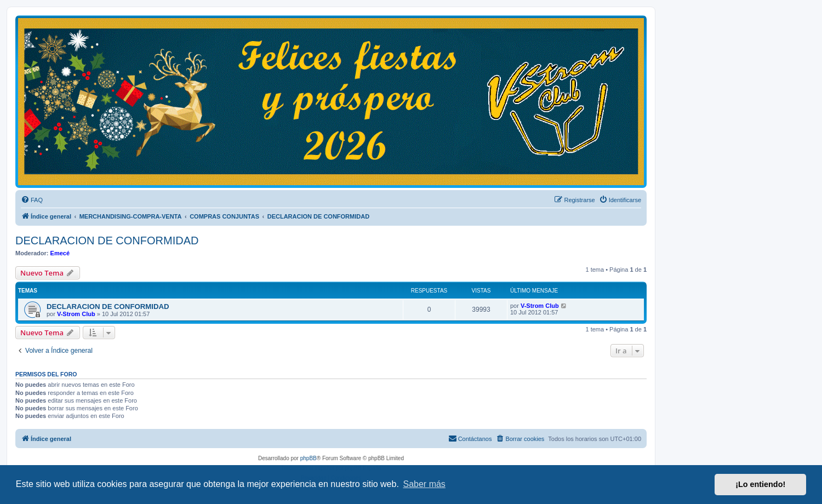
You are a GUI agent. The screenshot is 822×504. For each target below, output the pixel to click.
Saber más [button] (424, 484)
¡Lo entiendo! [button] (760, 484)
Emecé (60, 253)
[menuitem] (32, 200)
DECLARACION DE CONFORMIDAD (107, 240)
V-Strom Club (76, 314)
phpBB (309, 458)
